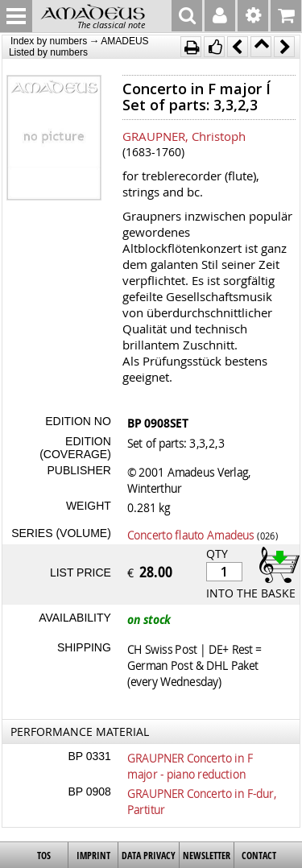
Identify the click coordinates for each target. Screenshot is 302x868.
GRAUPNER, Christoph (184, 136)
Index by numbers (49, 41)
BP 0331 (89, 756)
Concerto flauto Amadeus (191, 535)
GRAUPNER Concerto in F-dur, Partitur (202, 801)
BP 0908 (89, 792)
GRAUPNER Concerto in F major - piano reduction (190, 766)
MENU (16, 16)
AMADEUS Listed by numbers (79, 46)
